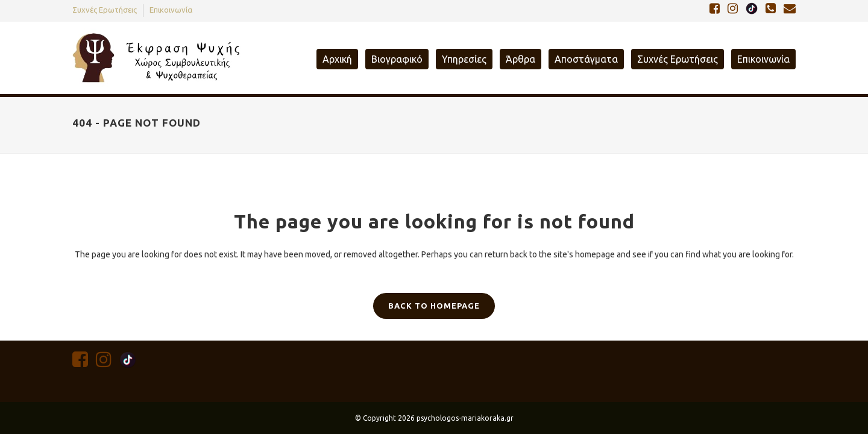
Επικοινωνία (171, 10)
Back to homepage (434, 306)
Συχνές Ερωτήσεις (105, 10)
